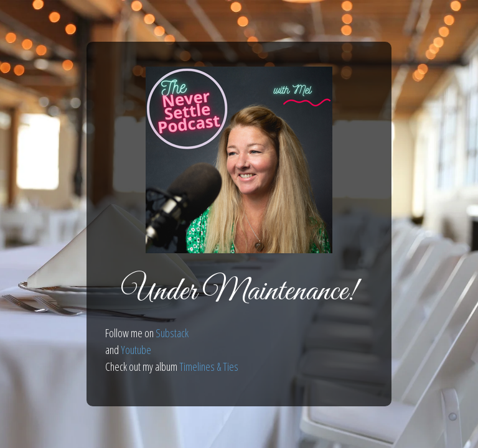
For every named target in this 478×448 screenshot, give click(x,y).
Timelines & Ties (209, 366)
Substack (172, 333)
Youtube (136, 350)
